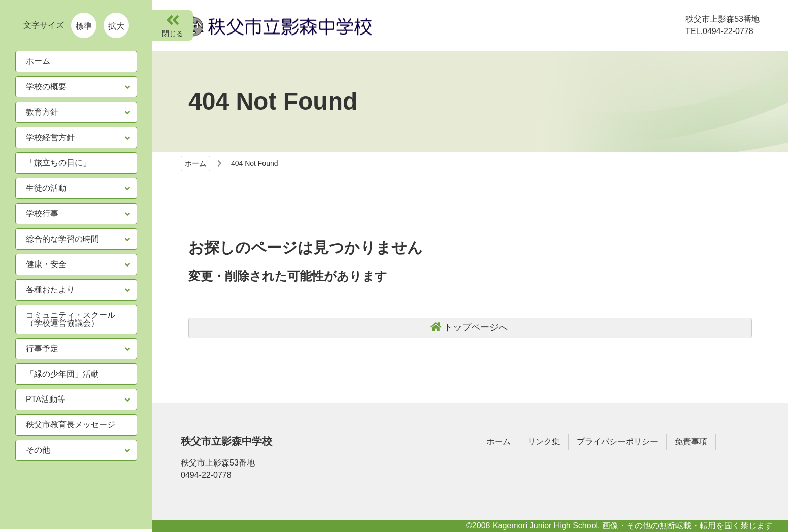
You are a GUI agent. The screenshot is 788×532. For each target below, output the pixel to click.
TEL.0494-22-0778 (719, 31)
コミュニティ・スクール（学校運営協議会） (71, 319)
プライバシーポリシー (617, 441)
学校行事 (42, 213)
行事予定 (42, 348)
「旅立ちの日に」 (58, 163)
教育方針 (42, 112)
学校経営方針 (50, 137)
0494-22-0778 (206, 475)
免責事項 (691, 441)
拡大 (116, 26)
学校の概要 (46, 87)
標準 (84, 26)
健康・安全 (46, 264)
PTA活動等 (46, 399)
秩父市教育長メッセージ (71, 425)
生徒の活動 (46, 188)
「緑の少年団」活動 (62, 374)
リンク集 (544, 441)
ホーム (195, 163)
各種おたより (50, 290)
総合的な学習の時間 (62, 239)
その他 (38, 450)
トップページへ (476, 327)
